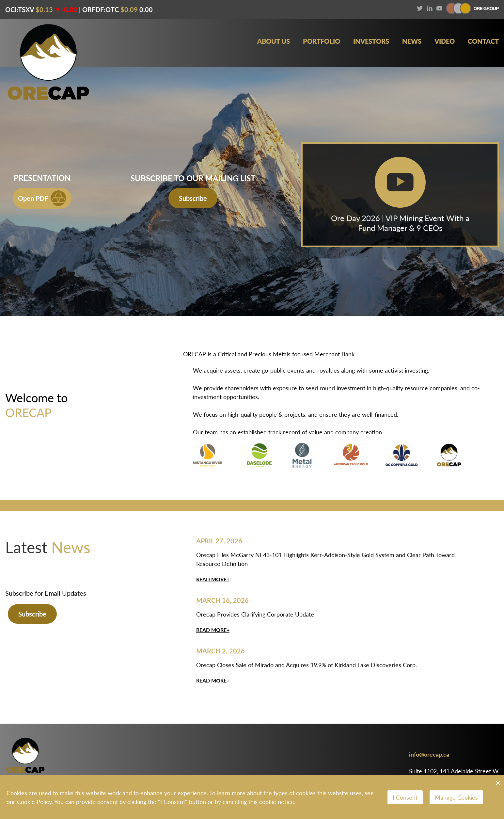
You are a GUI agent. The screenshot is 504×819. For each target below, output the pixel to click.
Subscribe (193, 198)
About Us (274, 41)
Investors (371, 41)
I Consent (405, 797)
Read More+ (213, 579)
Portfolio (322, 41)
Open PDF (42, 198)
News (412, 41)
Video (445, 41)
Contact (483, 41)
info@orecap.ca (429, 754)
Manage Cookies (456, 797)
